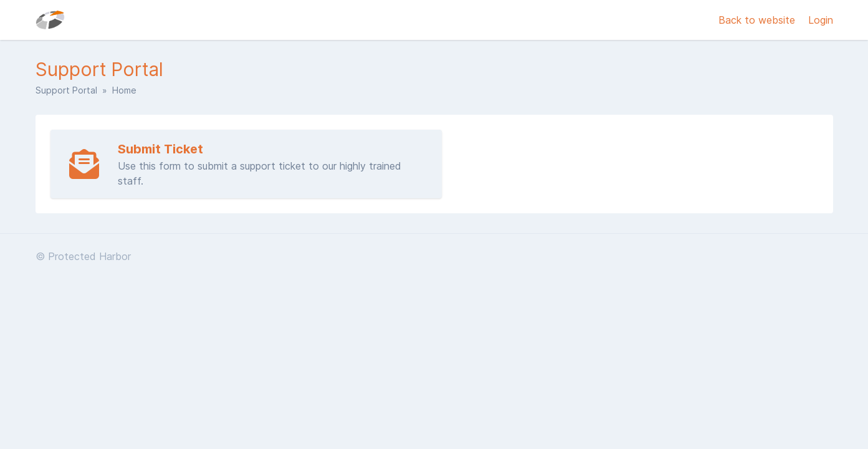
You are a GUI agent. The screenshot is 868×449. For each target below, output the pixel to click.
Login (821, 20)
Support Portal (66, 90)
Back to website (758, 20)
